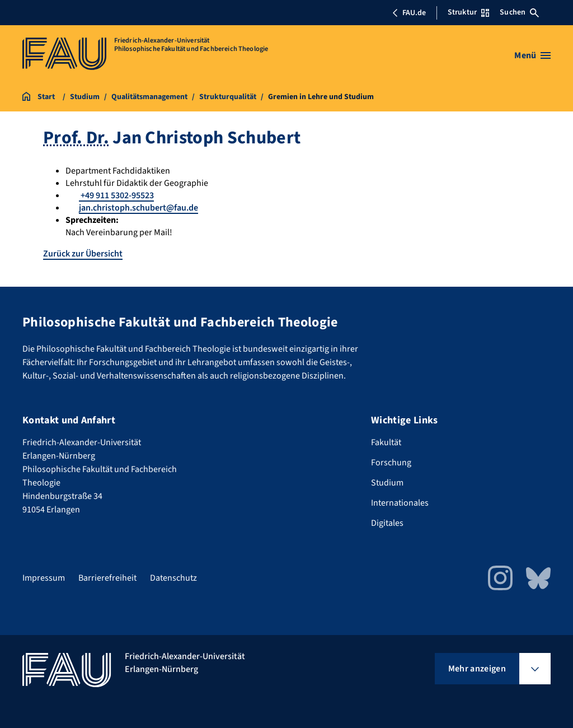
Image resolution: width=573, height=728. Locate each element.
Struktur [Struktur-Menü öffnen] (468, 12)
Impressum (44, 578)
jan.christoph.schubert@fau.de (138, 208)
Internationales (400, 503)
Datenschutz (173, 578)
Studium (387, 483)
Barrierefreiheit (107, 578)
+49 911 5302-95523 (116, 195)
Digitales (387, 523)
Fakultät (386, 442)
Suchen (519, 12)
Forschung (391, 463)
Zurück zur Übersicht (83, 254)
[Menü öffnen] (532, 55)
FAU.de (409, 13)
